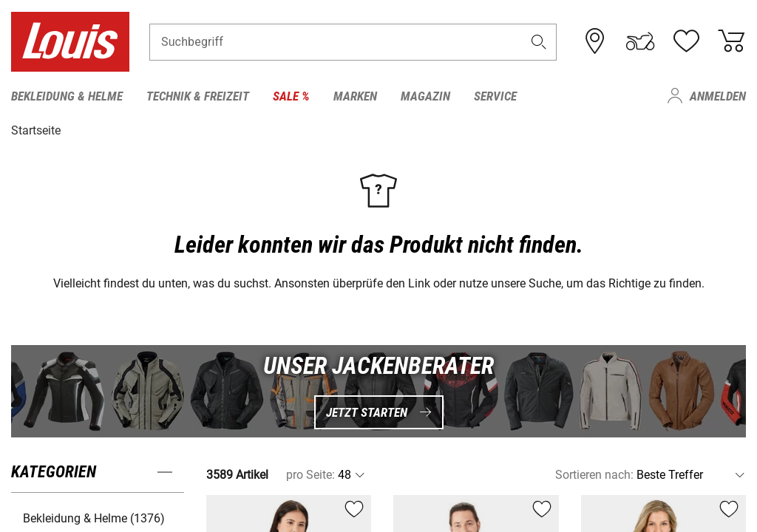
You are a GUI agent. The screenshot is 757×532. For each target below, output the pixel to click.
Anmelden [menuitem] (718, 96)
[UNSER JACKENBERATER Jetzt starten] (378, 391)
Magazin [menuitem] (425, 96)
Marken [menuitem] (355, 96)
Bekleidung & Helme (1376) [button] (94, 518)
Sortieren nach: (594, 475)
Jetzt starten (379, 412)
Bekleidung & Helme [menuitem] (67, 96)
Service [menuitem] (495, 96)
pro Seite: (310, 475)
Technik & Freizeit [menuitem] (198, 96)
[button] (539, 42)
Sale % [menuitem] (291, 96)
